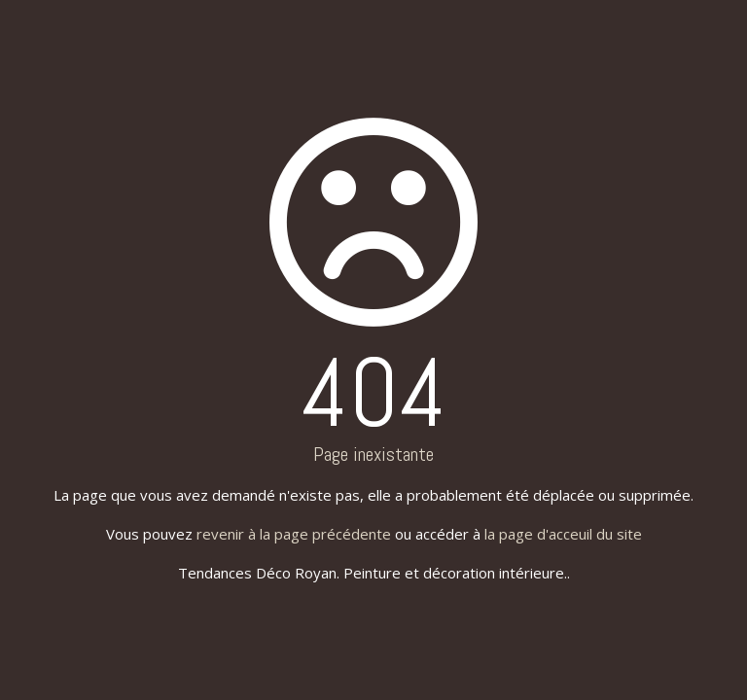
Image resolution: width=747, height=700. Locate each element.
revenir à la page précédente (294, 534)
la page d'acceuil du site (563, 534)
